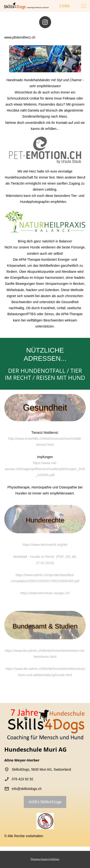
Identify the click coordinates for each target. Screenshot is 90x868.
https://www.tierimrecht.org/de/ (45, 545)
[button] (84, 6)
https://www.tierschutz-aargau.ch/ (45, 593)
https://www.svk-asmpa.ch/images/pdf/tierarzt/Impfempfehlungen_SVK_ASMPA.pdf (45, 469)
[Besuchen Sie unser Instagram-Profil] (45, 22)
